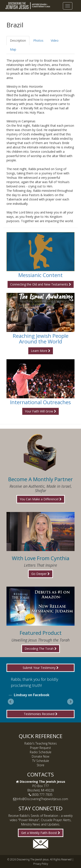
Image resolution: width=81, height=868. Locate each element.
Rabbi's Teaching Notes (41, 743)
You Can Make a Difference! (41, 499)
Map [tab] (13, 49)
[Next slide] (70, 702)
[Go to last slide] (11, 702)
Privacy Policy (41, 864)
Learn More (41, 351)
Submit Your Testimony (41, 668)
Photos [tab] (38, 40)
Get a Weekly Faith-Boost (41, 833)
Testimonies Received (41, 714)
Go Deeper (40, 574)
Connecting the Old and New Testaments (41, 284)
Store (40, 765)
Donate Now (40, 756)
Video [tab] (55, 40)
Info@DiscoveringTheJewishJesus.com (42, 799)
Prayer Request (40, 748)
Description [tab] (18, 40)
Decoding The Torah (41, 649)
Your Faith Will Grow (40, 411)
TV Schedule (41, 761)
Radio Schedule (41, 752)
